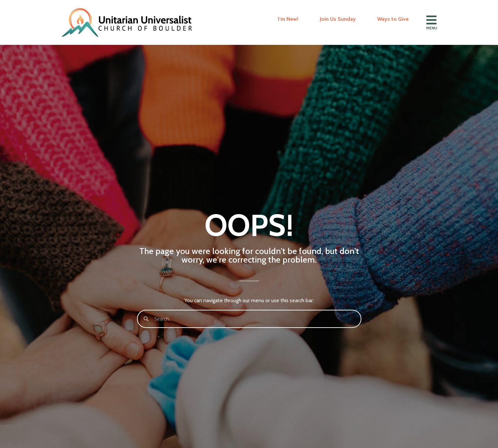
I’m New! (288, 19)
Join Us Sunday (338, 19)
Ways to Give (393, 19)
